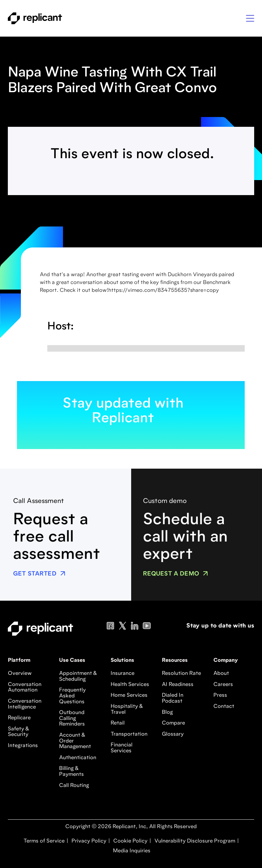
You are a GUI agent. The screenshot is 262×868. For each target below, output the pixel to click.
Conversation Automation (25, 688)
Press (220, 695)
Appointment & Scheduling (78, 676)
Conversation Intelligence (25, 704)
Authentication (78, 758)
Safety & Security (18, 732)
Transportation (129, 734)
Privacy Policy (88, 841)
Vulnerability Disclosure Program (194, 841)
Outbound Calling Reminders (72, 718)
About (221, 674)
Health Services (130, 685)
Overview (20, 674)
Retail (118, 723)
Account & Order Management (75, 741)
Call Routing (74, 786)
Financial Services (122, 748)
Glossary (173, 734)
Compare (173, 723)
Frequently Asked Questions (72, 696)
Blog (167, 712)
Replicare (19, 718)
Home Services (129, 695)
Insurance (123, 674)
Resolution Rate (181, 674)
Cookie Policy (130, 841)
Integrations (23, 746)
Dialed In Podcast (173, 698)
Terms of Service (44, 841)
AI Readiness (178, 685)
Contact (224, 707)
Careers (223, 685)
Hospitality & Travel (127, 709)
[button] (250, 18)
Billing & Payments (71, 772)
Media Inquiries (131, 851)
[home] (35, 18)
